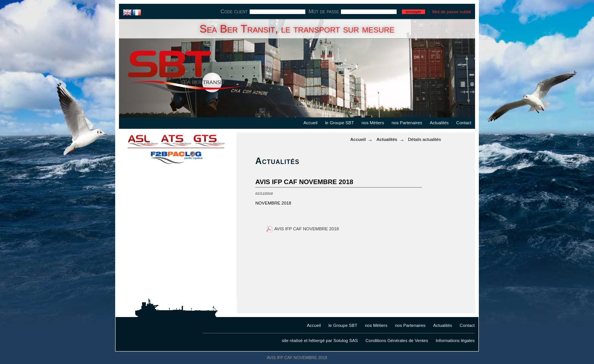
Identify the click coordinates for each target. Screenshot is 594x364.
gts (214, 140)
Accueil (310, 123)
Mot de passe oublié (452, 12)
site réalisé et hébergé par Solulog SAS (320, 341)
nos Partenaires (407, 123)
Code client (234, 11)
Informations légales (455, 341)
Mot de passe (324, 11)
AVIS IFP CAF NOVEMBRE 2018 (306, 229)
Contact (464, 123)
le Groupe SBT (339, 123)
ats (176, 140)
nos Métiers (373, 123)
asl (138, 140)
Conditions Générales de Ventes (397, 341)
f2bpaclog (176, 155)
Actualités (439, 123)
